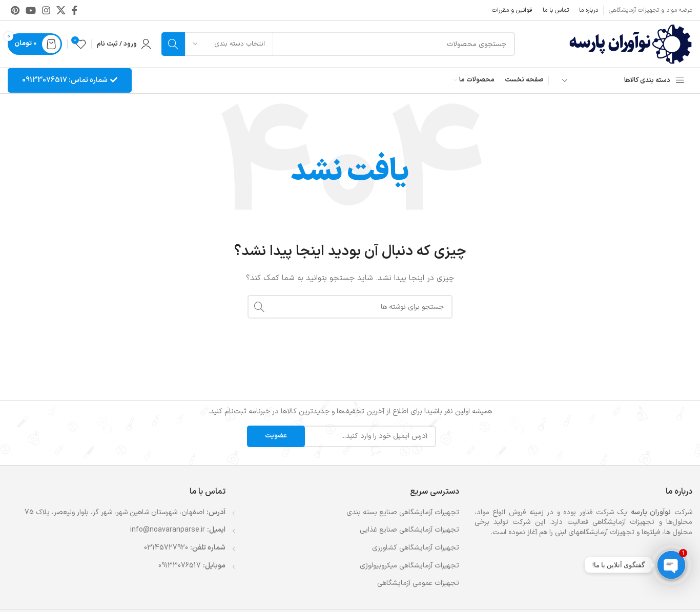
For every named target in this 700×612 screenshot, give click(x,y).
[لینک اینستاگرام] (46, 10)
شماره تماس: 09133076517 (70, 80)
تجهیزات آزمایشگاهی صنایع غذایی (409, 530)
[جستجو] (338, 44)
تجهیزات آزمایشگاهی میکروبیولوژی (409, 566)
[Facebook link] (75, 10)
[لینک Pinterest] (15, 10)
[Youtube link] (31, 10)
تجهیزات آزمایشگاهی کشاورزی (416, 548)
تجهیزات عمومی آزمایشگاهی (418, 583)
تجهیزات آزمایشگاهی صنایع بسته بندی (403, 513)
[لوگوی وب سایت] (631, 44)
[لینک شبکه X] (61, 10)
